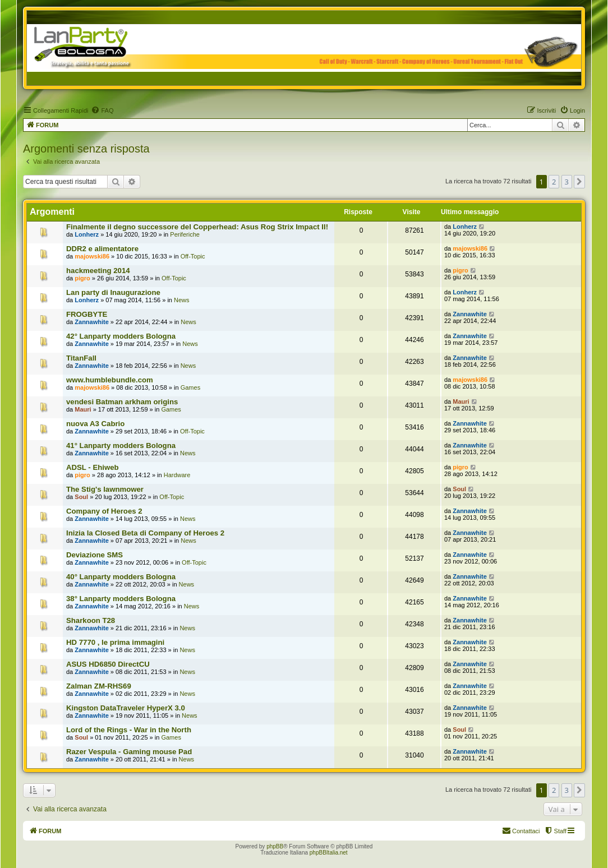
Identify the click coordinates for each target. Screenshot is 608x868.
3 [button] (567, 182)
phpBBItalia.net (329, 853)
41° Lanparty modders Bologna (121, 445)
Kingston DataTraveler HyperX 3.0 (126, 708)
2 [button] (554, 182)
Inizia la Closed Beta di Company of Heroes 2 (145, 533)
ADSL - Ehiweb (93, 467)
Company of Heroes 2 (104, 511)
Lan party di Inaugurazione (113, 292)
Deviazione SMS (95, 555)
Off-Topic (193, 256)
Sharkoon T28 (91, 620)
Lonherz (87, 234)
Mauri (83, 409)
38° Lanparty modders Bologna (121, 599)
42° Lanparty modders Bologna (121, 336)
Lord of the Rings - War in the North (129, 730)
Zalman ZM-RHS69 (99, 686)
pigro (82, 278)
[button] (579, 182)
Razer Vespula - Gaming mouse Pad (129, 752)
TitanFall (81, 358)
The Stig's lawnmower (105, 489)
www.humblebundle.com (110, 380)
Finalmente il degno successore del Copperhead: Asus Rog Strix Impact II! (197, 227)
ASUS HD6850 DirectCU (108, 664)
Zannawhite (92, 322)
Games (190, 387)
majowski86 (92, 256)
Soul (81, 497)
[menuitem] (102, 110)
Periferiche (185, 234)
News (182, 300)
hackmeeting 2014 (98, 271)
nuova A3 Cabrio (95, 424)
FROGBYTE (87, 314)
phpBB (275, 846)
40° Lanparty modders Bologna (121, 577)
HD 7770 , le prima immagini (115, 642)
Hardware (177, 475)
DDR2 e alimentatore (102, 249)
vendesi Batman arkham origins (122, 402)
